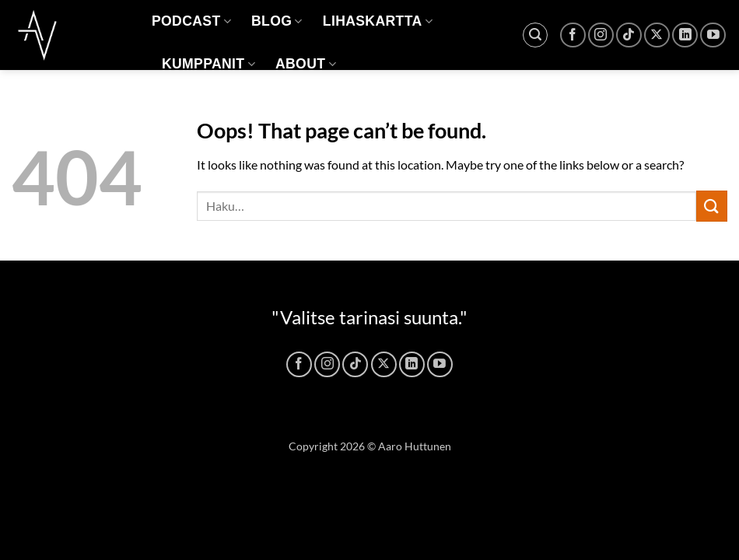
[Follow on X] (657, 35)
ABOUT (306, 64)
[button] (535, 35)
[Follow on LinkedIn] (685, 35)
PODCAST (191, 21)
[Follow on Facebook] (573, 35)
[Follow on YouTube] (713, 35)
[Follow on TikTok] (629, 35)
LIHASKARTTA (378, 21)
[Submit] (712, 206)
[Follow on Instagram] (601, 35)
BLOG (277, 21)
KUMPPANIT (208, 64)
